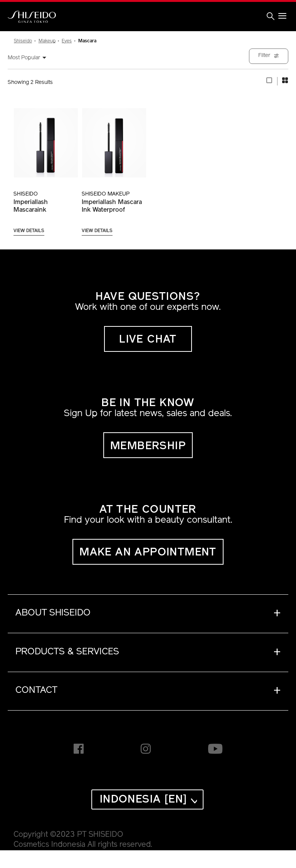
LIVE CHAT (148, 340)
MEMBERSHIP (148, 447)
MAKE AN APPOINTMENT (148, 553)
